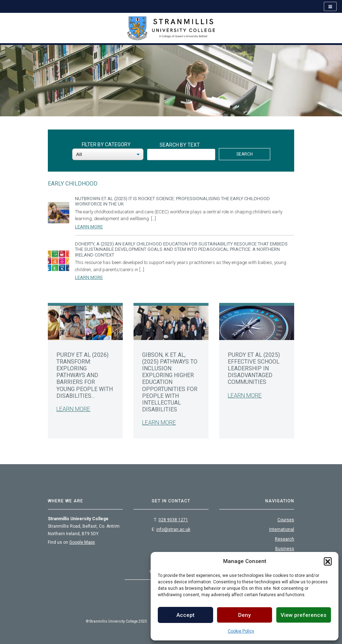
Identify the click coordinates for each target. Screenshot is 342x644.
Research (285, 539)
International (282, 529)
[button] (328, 561)
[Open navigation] (330, 6)
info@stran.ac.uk (173, 529)
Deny (244, 615)
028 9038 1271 (173, 520)
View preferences (303, 615)
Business (285, 549)
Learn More (89, 227)
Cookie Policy (241, 631)
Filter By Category (106, 144)
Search (245, 154)
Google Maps (82, 542)
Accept (185, 615)
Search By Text (180, 145)
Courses (286, 520)
